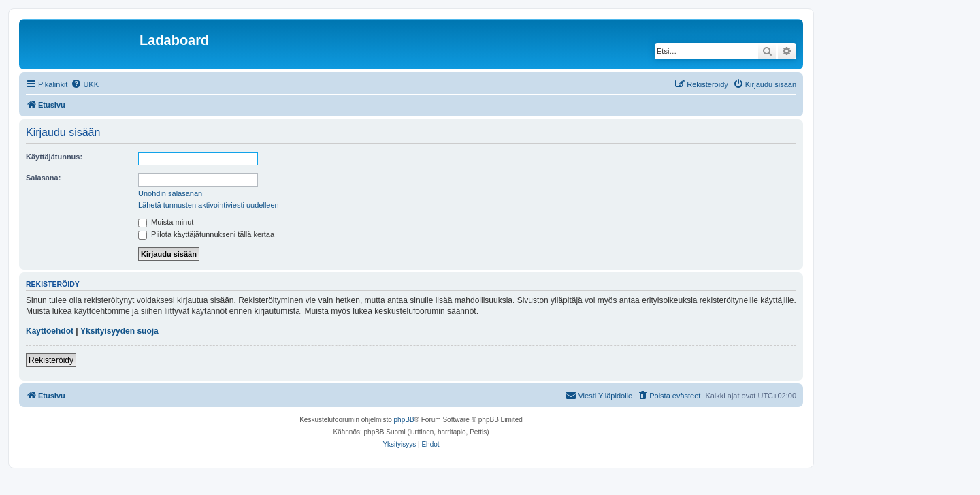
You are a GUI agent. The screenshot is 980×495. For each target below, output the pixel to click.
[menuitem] (85, 84)
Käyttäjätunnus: (54, 157)
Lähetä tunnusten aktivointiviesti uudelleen (209, 205)
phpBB (404, 420)
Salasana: (43, 178)
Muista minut (166, 222)
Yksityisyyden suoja (119, 331)
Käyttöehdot (50, 331)
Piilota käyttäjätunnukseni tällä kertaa (206, 234)
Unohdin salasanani (171, 193)
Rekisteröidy (51, 360)
